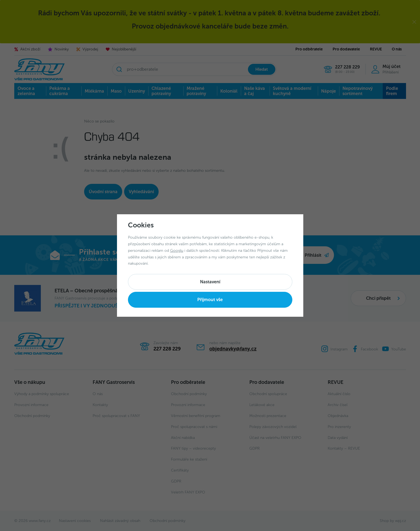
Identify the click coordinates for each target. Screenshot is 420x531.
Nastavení (210, 282)
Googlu (177, 251)
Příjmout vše (210, 300)
